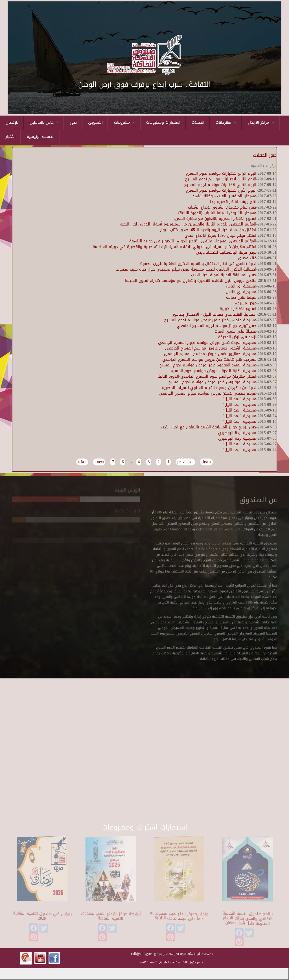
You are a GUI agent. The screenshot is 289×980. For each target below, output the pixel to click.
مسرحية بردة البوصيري (237, 433)
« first (206, 462)
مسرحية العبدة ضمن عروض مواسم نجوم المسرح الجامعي (207, 343)
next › (99, 462)
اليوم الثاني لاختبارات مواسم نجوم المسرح (220, 185)
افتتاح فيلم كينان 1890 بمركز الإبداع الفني (220, 235)
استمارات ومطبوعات (163, 122)
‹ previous (185, 462)
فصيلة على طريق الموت (235, 331)
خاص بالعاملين (44, 122)
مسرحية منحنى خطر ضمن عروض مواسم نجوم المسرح (210, 320)
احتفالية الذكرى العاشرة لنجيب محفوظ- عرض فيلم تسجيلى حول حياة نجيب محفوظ (186, 269)
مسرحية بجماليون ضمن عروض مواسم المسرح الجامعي (210, 354)
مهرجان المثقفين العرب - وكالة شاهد (224, 196)
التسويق (95, 122)
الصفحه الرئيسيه (41, 137)
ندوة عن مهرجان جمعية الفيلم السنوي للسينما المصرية (209, 388)
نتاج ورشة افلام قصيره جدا (233, 202)
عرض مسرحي (245, 303)
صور (73, 122)
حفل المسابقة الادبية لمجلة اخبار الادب (224, 275)
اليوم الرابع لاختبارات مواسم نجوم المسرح (221, 173)
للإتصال (12, 122)
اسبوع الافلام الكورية (238, 309)
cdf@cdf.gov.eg (144, 954)
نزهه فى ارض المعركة (237, 337)
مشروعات (124, 122)
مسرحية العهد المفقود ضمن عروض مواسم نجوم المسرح (208, 365)
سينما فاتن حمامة (241, 297)
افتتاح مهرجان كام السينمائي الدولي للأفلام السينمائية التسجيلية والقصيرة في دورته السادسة (174, 247)
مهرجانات (226, 122)
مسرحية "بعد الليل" (239, 399)
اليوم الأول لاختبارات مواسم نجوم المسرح (221, 190)
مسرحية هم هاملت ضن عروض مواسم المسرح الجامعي (209, 360)
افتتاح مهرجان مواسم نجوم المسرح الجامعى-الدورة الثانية (207, 376)
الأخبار (11, 137)
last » (82, 462)
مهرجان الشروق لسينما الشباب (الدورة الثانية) (217, 213)
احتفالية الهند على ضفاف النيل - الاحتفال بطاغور (215, 314)
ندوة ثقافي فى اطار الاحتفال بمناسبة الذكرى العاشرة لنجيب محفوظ (198, 264)
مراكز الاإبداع (261, 122)
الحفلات (198, 122)
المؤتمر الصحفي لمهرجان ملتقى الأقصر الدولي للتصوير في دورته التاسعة (193, 241)
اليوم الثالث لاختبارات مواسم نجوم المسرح (221, 179)
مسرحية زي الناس (241, 286)
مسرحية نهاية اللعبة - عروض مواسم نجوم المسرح (214, 371)
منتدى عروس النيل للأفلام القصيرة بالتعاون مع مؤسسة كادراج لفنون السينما (191, 281)
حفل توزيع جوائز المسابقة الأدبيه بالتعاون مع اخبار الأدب (209, 427)
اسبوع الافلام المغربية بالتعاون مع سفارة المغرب (215, 219)
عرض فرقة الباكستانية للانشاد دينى (226, 252)
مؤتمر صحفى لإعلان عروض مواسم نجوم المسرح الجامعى (208, 393)
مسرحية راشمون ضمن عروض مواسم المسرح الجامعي (211, 348)
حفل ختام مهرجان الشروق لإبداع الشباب (222, 207)
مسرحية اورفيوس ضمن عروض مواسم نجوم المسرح (212, 382)
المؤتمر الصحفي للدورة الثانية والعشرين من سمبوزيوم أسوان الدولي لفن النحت (188, 224)
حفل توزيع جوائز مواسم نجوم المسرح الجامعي (216, 326)
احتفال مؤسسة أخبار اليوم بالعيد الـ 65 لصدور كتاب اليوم (208, 230)
